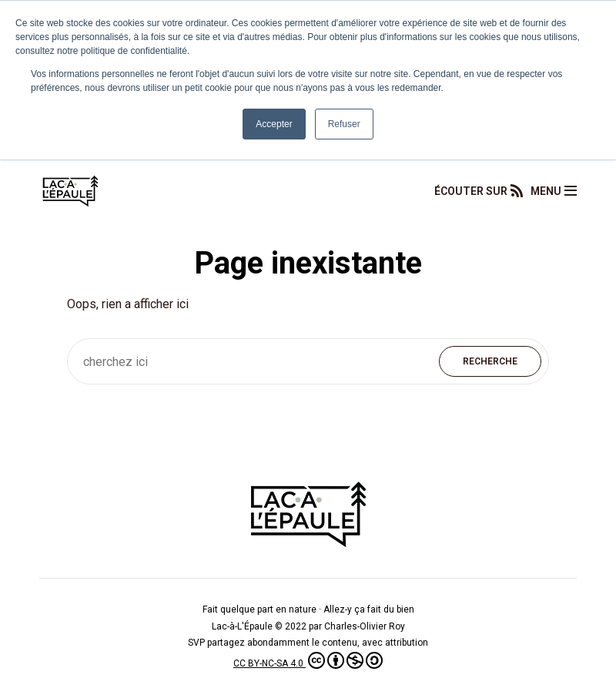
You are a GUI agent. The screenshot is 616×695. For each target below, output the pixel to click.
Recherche (490, 361)
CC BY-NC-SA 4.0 (308, 663)
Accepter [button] (274, 124)
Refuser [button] (344, 124)
